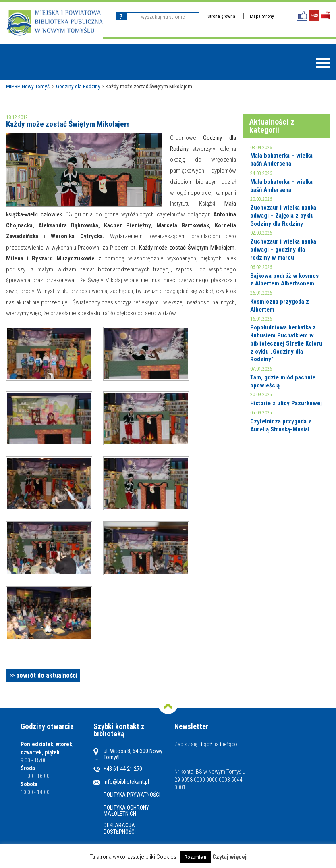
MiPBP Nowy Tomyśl (28, 86)
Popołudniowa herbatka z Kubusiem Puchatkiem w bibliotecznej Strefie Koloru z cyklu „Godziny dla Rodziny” (286, 343)
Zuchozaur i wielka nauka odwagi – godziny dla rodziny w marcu (283, 249)
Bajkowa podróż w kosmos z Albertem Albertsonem (284, 280)
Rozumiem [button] (195, 857)
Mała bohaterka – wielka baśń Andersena (281, 160)
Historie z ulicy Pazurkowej (286, 403)
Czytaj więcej (229, 857)
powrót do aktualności (47, 675)
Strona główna (221, 16)
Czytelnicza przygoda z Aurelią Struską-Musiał (281, 425)
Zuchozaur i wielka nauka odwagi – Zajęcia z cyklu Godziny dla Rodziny (283, 215)
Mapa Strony (262, 16)
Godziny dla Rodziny (78, 86)
